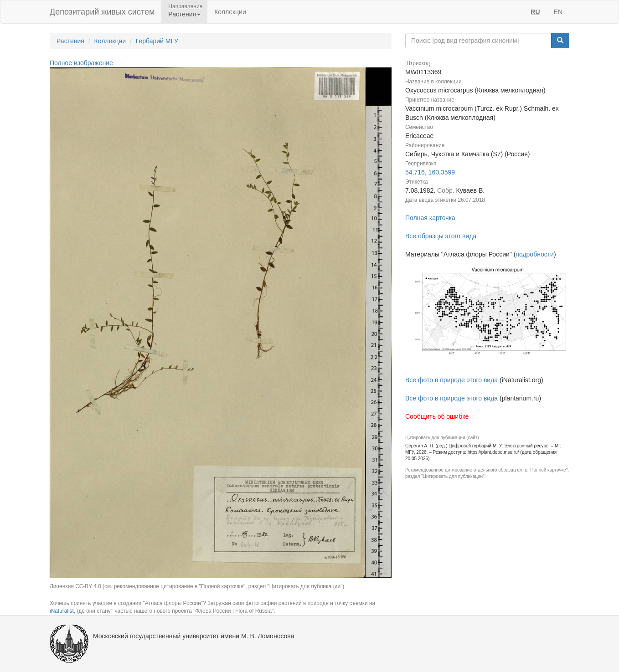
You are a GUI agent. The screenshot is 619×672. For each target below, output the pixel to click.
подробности (535, 254)
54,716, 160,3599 (430, 172)
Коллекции (230, 12)
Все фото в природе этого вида (451, 380)
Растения (70, 41)
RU (535, 12)
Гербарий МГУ (157, 41)
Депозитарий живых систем (102, 12)
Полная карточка (430, 218)
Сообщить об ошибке (437, 416)
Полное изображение (81, 63)
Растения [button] (184, 14)
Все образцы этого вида (441, 236)
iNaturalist (62, 611)
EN (558, 12)
